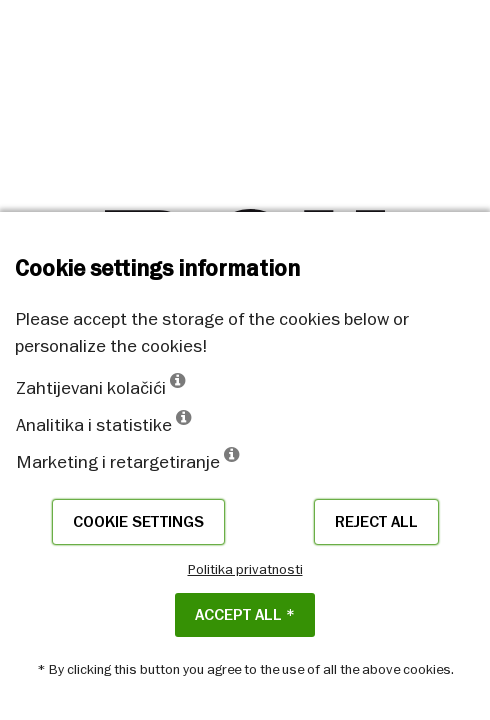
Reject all (376, 522)
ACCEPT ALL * (245, 615)
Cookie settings (138, 522)
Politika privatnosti (245, 569)
